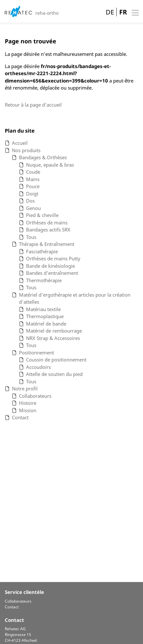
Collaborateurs (18, 601)
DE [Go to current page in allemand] (110, 12)
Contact (12, 607)
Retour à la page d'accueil (33, 105)
